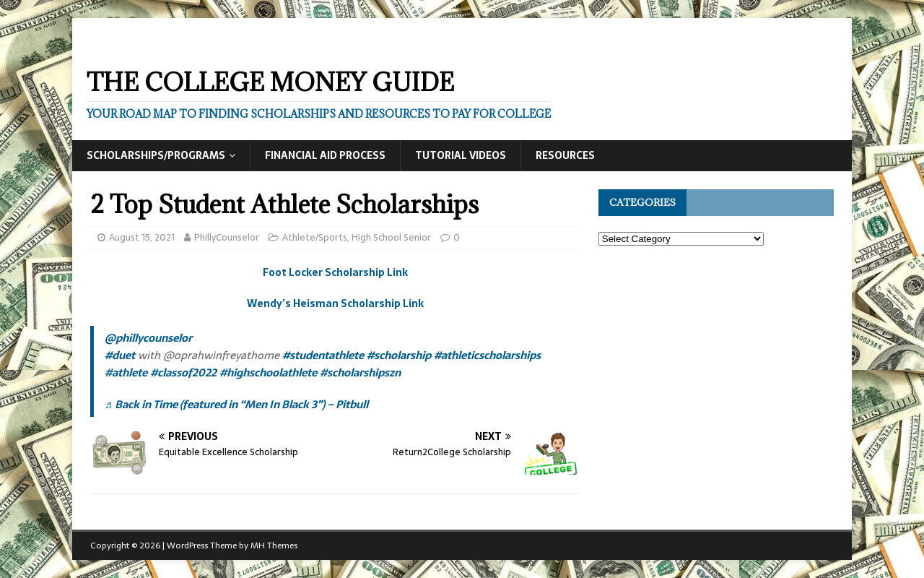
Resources (565, 155)
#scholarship (399, 355)
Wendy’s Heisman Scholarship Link (335, 303)
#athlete (126, 372)
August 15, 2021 (142, 237)
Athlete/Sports (315, 237)
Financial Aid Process (325, 155)
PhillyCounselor (227, 237)
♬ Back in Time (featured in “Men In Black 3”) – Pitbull (236, 404)
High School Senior (391, 237)
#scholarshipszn (360, 372)
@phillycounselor (148, 338)
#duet (120, 355)
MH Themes (274, 545)
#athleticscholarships (487, 355)
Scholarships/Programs (156, 155)
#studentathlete (323, 355)
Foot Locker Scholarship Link (335, 272)
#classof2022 (183, 372)
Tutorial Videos (461, 155)
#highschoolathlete (268, 372)
